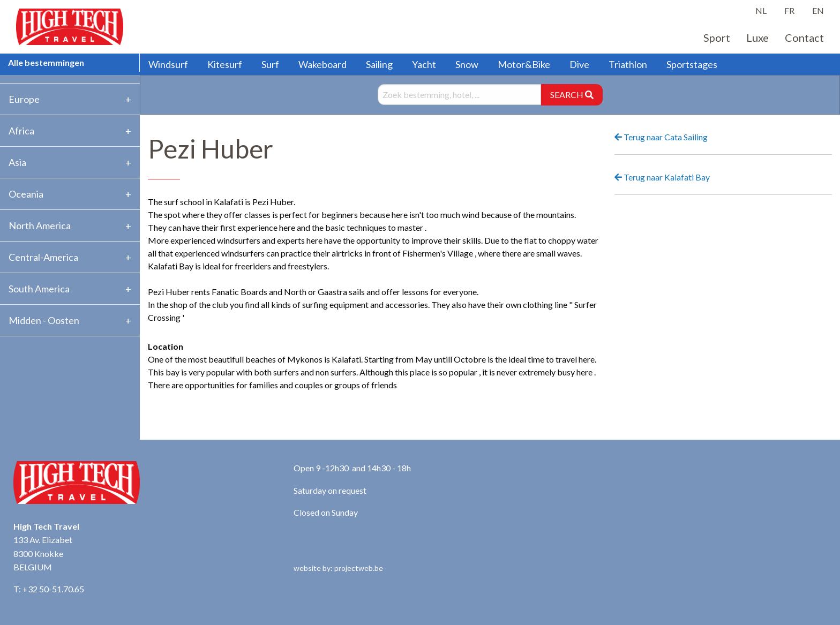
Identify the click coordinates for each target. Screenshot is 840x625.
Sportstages (692, 64)
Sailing (379, 64)
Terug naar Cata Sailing (661, 137)
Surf (270, 64)
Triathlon (628, 64)
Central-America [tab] (43, 257)
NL (761, 10)
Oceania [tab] (26, 194)
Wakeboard (322, 64)
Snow (467, 64)
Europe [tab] (24, 99)
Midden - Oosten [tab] (44, 320)
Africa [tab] (21, 131)
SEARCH (572, 95)
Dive (579, 64)
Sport (717, 37)
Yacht (424, 64)
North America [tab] (40, 225)
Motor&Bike (524, 64)
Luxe (757, 37)
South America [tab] (39, 289)
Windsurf (168, 64)
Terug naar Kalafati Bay (662, 177)
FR (789, 10)
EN (818, 10)
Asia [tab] (17, 162)
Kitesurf (225, 64)
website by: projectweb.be (338, 568)
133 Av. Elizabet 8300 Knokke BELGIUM (43, 553)
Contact (804, 37)
